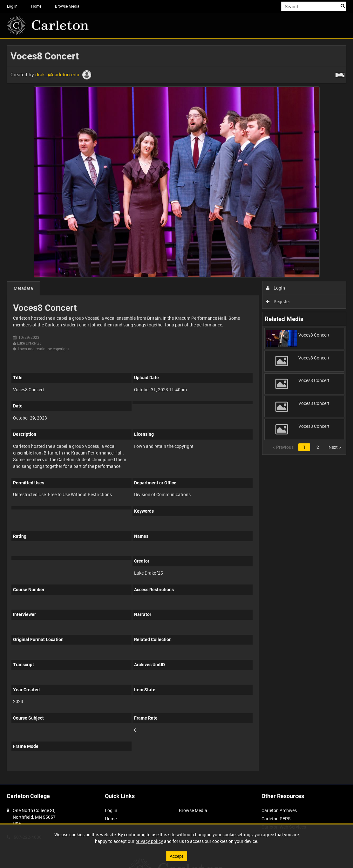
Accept (176, 856)
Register (278, 301)
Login (276, 288)
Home (36, 6)
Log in (12, 6)
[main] (176, 412)
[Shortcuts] (340, 74)
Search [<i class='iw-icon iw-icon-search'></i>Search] (343, 6)
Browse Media (67, 6)
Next (335, 447)
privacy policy (149, 841)
